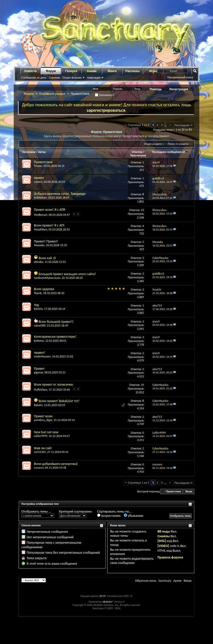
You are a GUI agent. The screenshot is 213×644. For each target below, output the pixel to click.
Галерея (71, 71)
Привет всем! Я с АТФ (50, 210)
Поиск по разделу (178, 144)
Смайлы (164, 536)
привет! (40, 353)
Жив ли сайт (43, 448)
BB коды (164, 531)
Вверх (189, 491)
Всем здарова (44, 289)
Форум (51, 71)
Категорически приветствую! (55, 337)
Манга (112, 71)
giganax (38, 372)
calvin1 (38, 182)
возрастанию (109, 516)
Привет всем (43, 416)
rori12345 (40, 452)
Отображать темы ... (36, 511)
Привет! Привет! (46, 241)
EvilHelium (40, 198)
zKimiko (38, 262)
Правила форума (170, 557)
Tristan (38, 166)
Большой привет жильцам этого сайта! (67, 274)
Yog (36, 305)
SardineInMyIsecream (47, 278)
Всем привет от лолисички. (54, 384)
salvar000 (40, 325)
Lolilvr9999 (41, 436)
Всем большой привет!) (56, 322)
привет (39, 178)
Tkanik (38, 293)
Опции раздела (153, 144)
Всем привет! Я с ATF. (49, 225)
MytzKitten (40, 229)
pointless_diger (43, 420)
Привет (39, 369)
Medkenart (41, 215)
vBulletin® (108, 602)
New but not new (46, 432)
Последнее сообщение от (170, 152)
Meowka (39, 245)
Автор (42, 152)
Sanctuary (165, 581)
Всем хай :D (47, 258)
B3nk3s (38, 309)
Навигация (94, 78)
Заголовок (29, 152)
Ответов (137, 152)
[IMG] (162, 541)
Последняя (184, 125)
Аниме (92, 71)
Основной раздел (52, 94)
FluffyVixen (41, 390)
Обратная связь (146, 581)
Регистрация (179, 89)
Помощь (156, 89)
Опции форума (72, 78)
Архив (177, 581)
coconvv (39, 468)
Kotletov (39, 341)
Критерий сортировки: (76, 511)
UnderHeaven (42, 356)
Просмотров (138, 155)
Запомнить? (105, 95)
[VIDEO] (163, 546)
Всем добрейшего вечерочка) (56, 464)
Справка (54, 78)
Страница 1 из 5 (139, 125)
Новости (30, 71)
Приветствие (43, 162)
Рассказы (133, 71)
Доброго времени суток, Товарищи (60, 194)
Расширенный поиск (180, 77)
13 (142, 210)
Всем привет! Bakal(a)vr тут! (59, 401)
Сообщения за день (34, 78)
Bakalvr (38, 405)
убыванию (134, 516)
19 (142, 385)
